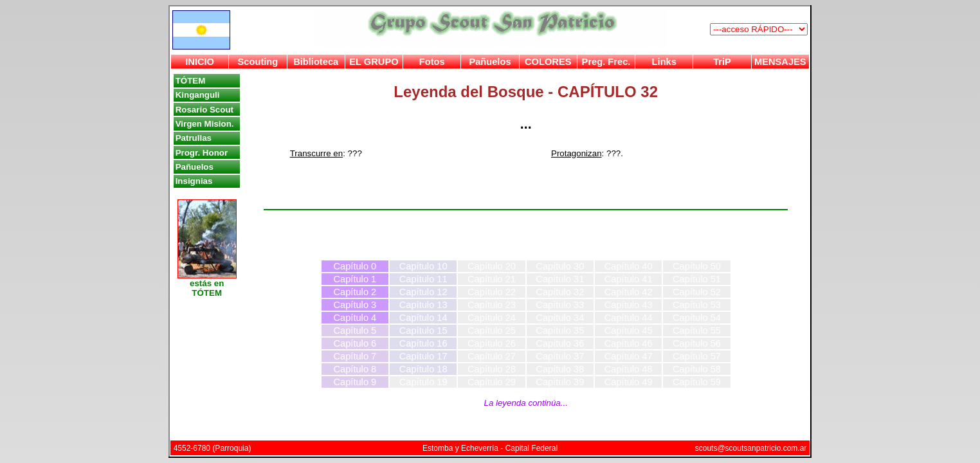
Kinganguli (198, 95)
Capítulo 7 (355, 356)
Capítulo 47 (629, 356)
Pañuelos (490, 62)
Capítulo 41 (629, 279)
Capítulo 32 (560, 292)
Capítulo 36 (560, 343)
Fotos (432, 62)
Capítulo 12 (423, 292)
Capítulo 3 (355, 305)
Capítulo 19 (423, 382)
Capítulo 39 (560, 382)
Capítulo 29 (492, 382)
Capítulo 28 (492, 369)
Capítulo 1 (355, 279)
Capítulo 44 (629, 318)
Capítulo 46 (629, 343)
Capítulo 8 (355, 369)
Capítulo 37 (560, 356)
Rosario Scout (204, 110)
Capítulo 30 (560, 266)
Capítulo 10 (423, 266)
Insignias (194, 181)
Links (664, 62)
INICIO (200, 62)
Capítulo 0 (355, 266)
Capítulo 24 (492, 318)
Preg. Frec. (606, 62)
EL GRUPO (374, 62)
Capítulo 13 (423, 305)
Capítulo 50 (697, 266)
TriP (722, 62)
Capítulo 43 (629, 305)
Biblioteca (316, 62)
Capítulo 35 (560, 331)
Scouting (258, 62)
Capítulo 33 (560, 305)
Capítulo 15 (423, 331)
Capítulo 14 (423, 318)
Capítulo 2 (355, 292)
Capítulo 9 (355, 382)
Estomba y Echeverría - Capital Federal (490, 448)
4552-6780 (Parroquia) (213, 448)
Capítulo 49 (629, 382)
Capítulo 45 (629, 331)
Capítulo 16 (423, 343)
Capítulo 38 (560, 369)
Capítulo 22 (492, 292)
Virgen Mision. (205, 124)
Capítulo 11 (423, 279)
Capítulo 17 (423, 356)
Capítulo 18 (423, 369)
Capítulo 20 (492, 266)
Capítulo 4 (355, 318)
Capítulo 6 (355, 343)
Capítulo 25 (492, 331)
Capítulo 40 (629, 266)
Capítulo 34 (560, 318)
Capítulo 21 (492, 279)
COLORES (548, 62)
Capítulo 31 (560, 279)
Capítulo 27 (492, 356)
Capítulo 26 (492, 343)
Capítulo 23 (492, 305)
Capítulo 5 (355, 331)
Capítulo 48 (629, 369)
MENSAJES (780, 62)
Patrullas (194, 138)
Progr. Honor (202, 153)
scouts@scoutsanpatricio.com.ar (751, 448)
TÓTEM (191, 81)
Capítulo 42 (629, 292)
